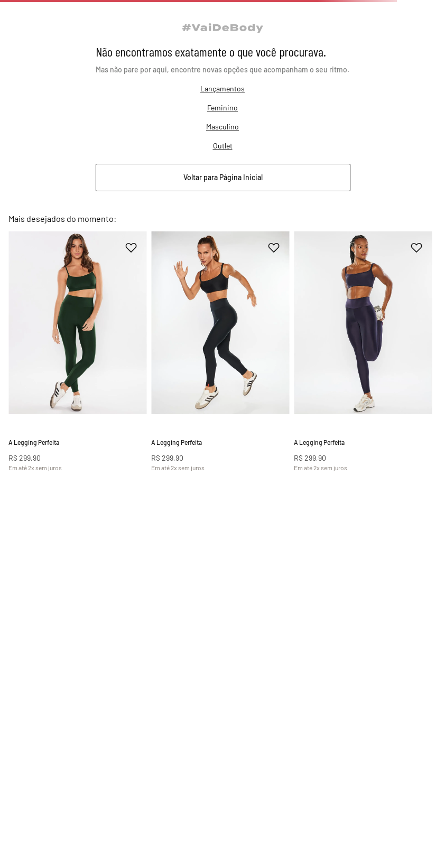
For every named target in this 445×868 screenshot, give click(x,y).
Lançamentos (222, 134)
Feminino (222, 153)
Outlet (223, 192)
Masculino (222, 172)
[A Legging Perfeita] (60, 394)
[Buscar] (371, 22)
